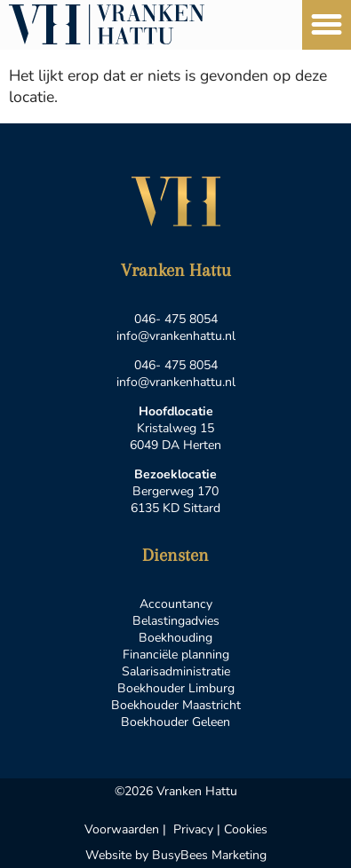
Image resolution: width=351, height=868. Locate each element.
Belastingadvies (176, 621)
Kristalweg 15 (175, 428)
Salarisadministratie (176, 671)
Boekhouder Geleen (175, 722)
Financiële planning (176, 655)
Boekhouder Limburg (176, 688)
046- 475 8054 (176, 319)
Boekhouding (175, 638)
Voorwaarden (122, 829)
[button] (327, 25)
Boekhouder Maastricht (176, 705)
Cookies (246, 829)
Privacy (193, 829)
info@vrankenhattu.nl (176, 336)
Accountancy (176, 604)
